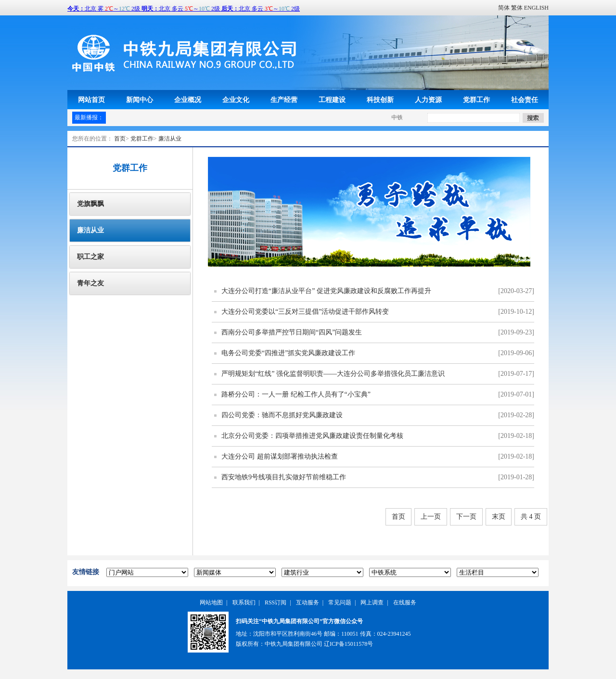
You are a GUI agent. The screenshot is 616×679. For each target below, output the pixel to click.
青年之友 (90, 283)
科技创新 (380, 100)
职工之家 (90, 257)
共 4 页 (531, 517)
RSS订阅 (276, 602)
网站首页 (91, 100)
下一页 (466, 517)
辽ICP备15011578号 (348, 644)
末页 (499, 517)
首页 (120, 139)
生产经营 (284, 100)
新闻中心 (140, 100)
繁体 (517, 8)
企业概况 (188, 100)
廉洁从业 (170, 139)
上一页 (431, 517)
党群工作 (476, 100)
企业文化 (236, 100)
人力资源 (428, 100)
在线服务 (405, 602)
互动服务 (308, 602)
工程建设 (332, 100)
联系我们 (244, 602)
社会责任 (525, 100)
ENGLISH (536, 8)
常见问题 (340, 602)
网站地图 (211, 602)
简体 (504, 8)
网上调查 (372, 602)
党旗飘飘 (90, 204)
